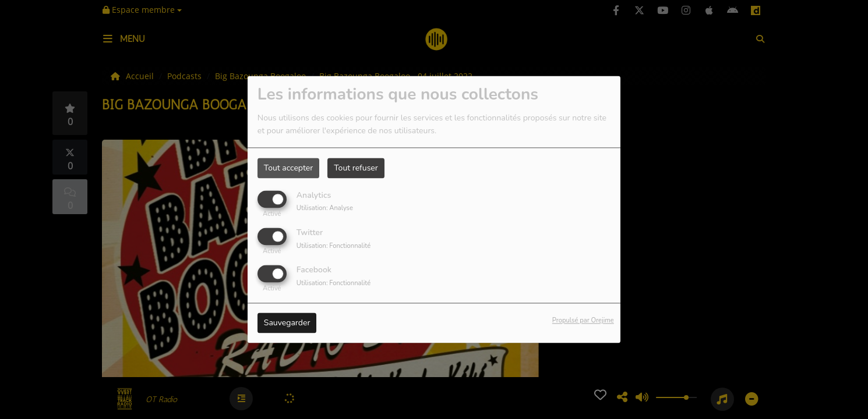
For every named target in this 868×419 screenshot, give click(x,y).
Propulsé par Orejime (583, 321)
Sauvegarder (287, 323)
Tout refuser (356, 168)
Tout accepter (288, 168)
